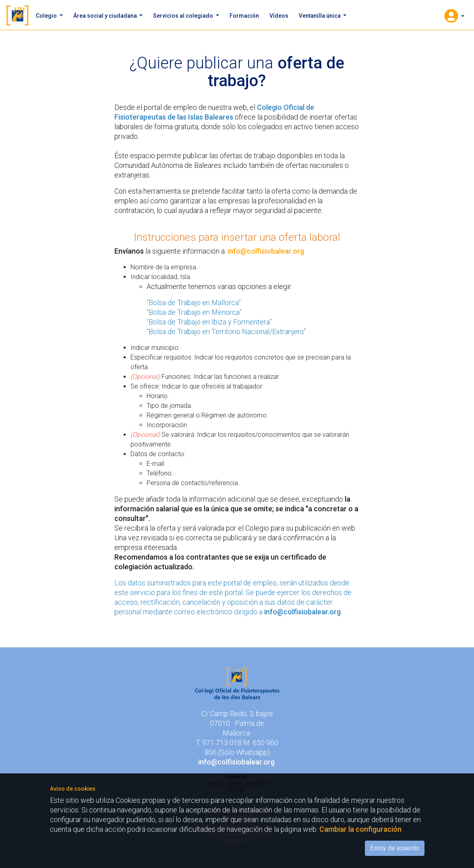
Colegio (47, 16)
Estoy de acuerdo (395, 848)
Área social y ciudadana (106, 16)
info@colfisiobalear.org (266, 251)
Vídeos (279, 16)
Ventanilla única (320, 16)
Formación (244, 16)
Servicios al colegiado (184, 16)
